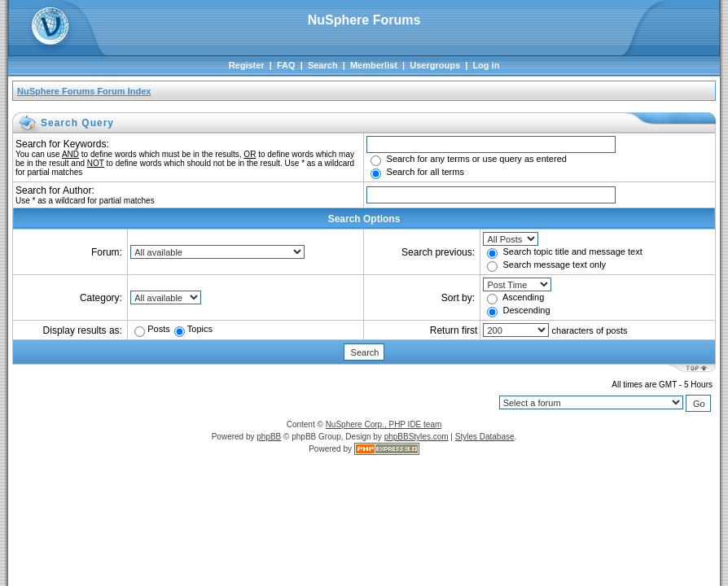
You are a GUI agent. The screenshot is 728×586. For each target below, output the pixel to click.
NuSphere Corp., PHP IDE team (384, 424)
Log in (486, 65)
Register (247, 65)
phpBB (269, 437)
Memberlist (374, 65)
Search (323, 65)
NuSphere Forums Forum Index (84, 91)
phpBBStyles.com (417, 437)
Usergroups (435, 65)
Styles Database (485, 437)
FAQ (286, 65)
